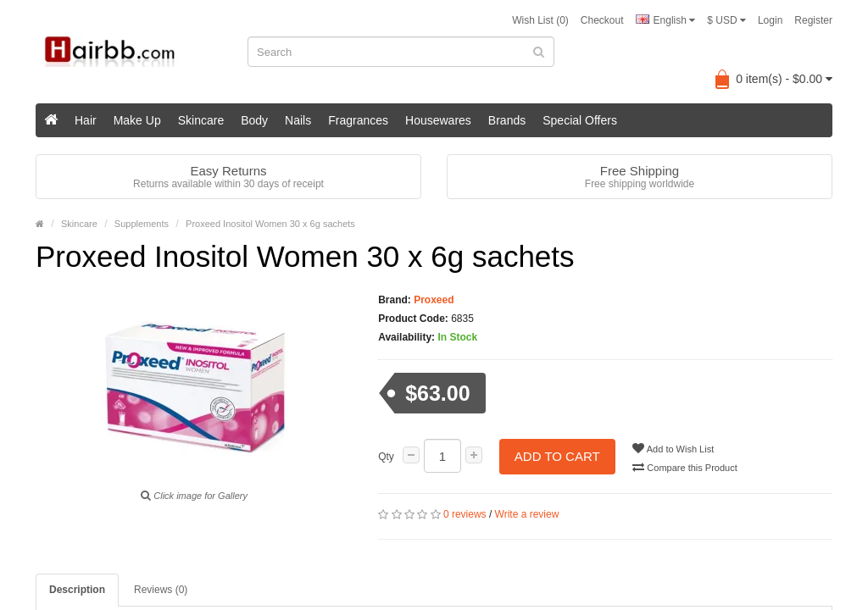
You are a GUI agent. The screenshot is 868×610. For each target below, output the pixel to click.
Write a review (527, 514)
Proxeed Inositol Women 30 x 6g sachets (270, 224)
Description (77, 590)
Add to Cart (557, 456)
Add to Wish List (674, 448)
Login (770, 20)
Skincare (201, 120)
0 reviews (465, 514)
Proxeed (433, 300)
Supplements (142, 224)
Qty (386, 457)
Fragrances (358, 120)
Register (813, 20)
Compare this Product (685, 467)
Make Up (137, 120)
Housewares (438, 120)
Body (254, 120)
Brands (507, 120)
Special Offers (580, 120)
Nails (298, 120)
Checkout (602, 20)
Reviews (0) (161, 590)
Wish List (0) (540, 20)
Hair (86, 120)
